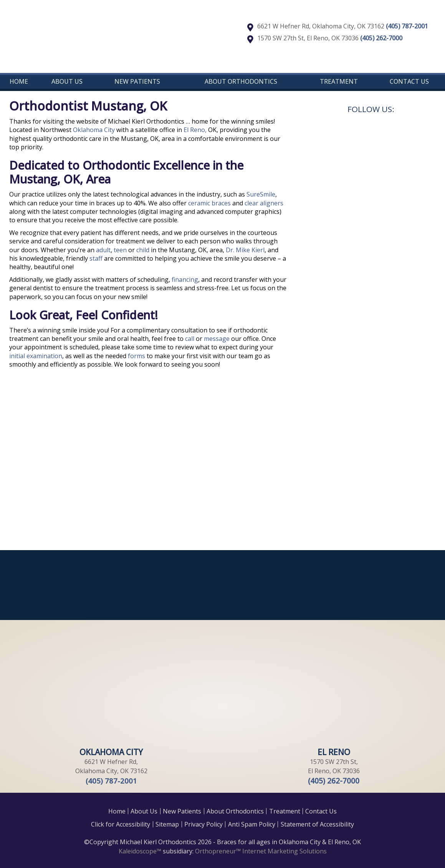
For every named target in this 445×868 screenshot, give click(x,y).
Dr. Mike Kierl (245, 250)
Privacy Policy (203, 824)
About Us (67, 81)
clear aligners (264, 203)
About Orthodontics (241, 81)
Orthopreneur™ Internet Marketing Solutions (261, 851)
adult (103, 250)
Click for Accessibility (121, 824)
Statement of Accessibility (317, 824)
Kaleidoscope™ (140, 851)
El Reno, (195, 130)
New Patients (137, 81)
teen (121, 250)
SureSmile (261, 194)
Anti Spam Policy (252, 824)
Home (19, 81)
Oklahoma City (94, 130)
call (190, 339)
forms (136, 356)
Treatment (339, 81)
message (217, 339)
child (144, 250)
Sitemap (167, 824)
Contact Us (409, 81)
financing (185, 279)
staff (96, 258)
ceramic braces (210, 203)
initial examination (36, 356)
